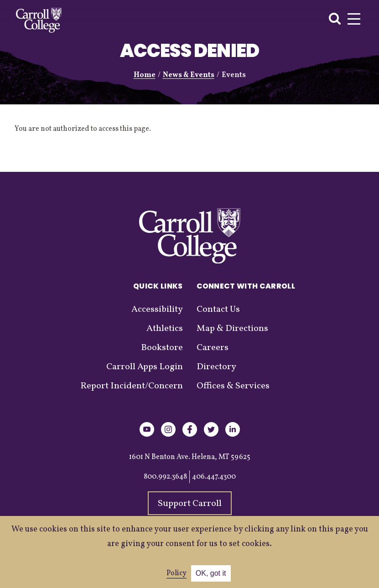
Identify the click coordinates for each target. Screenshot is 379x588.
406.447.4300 (214, 477)
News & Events (189, 75)
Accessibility (157, 309)
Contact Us (218, 309)
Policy (177, 573)
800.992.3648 (165, 477)
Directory (216, 367)
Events (234, 75)
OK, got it (211, 573)
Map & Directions (232, 329)
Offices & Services (233, 386)
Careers (213, 348)
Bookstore (162, 348)
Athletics (165, 329)
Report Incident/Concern (132, 386)
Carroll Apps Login (145, 367)
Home (145, 75)
